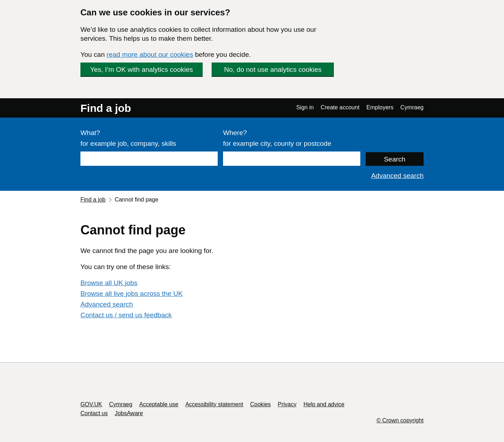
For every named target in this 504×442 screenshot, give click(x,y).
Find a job (106, 108)
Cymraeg (412, 107)
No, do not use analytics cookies (273, 69)
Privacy (287, 404)
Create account (340, 107)
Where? (235, 133)
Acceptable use (159, 404)
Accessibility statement (214, 404)
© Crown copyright (400, 420)
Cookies (261, 404)
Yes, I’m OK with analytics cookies (142, 69)
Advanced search (397, 176)
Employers (380, 107)
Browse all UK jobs (109, 283)
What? (90, 133)
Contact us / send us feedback (126, 315)
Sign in (305, 107)
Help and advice (324, 404)
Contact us (94, 413)
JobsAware (129, 413)
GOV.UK (91, 404)
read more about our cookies (150, 54)
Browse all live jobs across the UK (132, 294)
